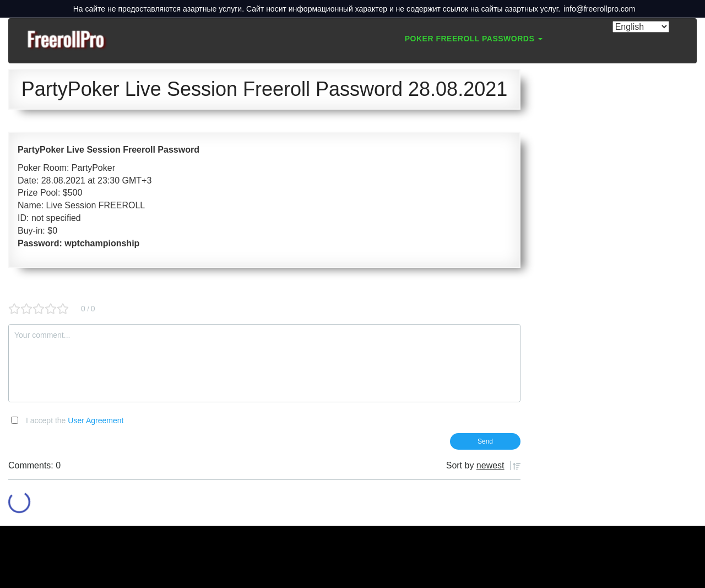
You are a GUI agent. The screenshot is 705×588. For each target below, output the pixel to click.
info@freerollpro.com (599, 9)
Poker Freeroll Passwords (474, 39)
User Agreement (96, 420)
